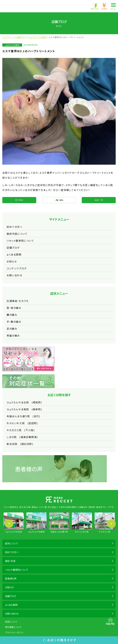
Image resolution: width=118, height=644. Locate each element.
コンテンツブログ (17, 268)
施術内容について (17, 234)
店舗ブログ (13, 248)
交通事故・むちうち (18, 301)
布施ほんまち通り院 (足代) (23, 416)
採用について (11, 622)
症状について (12, 543)
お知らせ (12, 261)
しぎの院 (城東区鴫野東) (22, 437)
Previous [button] (9, 524)
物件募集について (13, 627)
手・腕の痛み (14, 322)
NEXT (97, 200)
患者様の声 (11, 578)
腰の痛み (12, 315)
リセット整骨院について (20, 241)
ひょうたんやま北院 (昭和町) (24, 402)
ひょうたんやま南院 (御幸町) (24, 409)
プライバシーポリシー (15, 632)
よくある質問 (14, 254)
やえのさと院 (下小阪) (21, 430)
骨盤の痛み (13, 335)
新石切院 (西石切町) (20, 444)
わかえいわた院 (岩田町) (22, 423)
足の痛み (12, 329)
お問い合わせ (15, 275)
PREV (21, 200)
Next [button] (111, 524)
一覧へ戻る (59, 200)
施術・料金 (10, 561)
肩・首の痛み (14, 308)
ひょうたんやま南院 (12, 45)
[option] (14, 523)
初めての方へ (15, 227)
